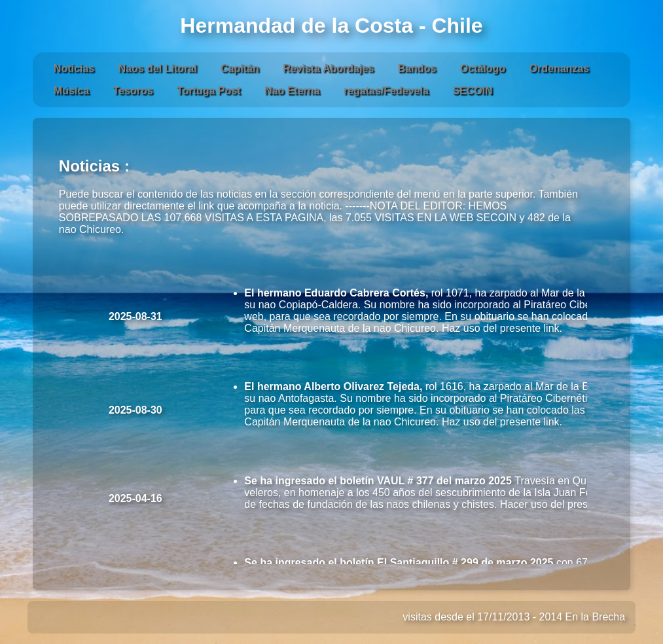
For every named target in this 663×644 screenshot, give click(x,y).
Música (71, 91)
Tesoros (133, 91)
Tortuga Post (208, 91)
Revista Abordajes (328, 68)
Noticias (74, 68)
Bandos (417, 68)
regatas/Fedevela (386, 91)
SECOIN (472, 91)
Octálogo (483, 68)
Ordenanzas (560, 68)
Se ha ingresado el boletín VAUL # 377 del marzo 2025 (379, 481)
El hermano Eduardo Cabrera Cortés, (336, 293)
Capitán (240, 68)
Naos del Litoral (158, 68)
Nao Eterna (292, 91)
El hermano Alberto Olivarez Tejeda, (333, 386)
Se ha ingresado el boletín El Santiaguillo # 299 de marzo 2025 (400, 563)
